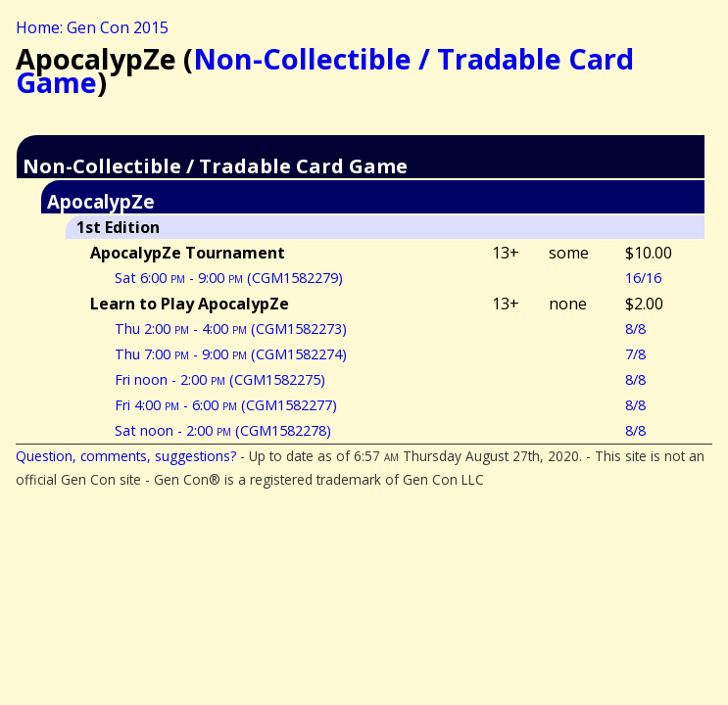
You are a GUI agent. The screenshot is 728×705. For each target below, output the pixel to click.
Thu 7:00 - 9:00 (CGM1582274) (231, 354)
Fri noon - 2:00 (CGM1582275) (220, 379)
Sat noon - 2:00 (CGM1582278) (223, 430)
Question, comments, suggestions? (126, 456)
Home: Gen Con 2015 (92, 27)
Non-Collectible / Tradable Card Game (325, 70)
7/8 (635, 354)
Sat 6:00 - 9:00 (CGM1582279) (229, 278)
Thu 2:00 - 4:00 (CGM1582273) (231, 329)
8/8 (635, 329)
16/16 (643, 278)
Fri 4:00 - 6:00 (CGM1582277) (226, 405)
